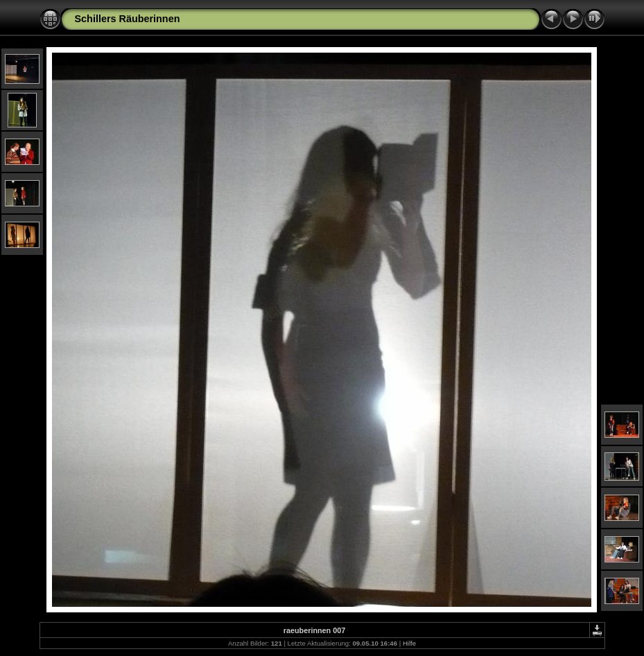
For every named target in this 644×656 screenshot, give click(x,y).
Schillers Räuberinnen (128, 19)
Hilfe (409, 643)
